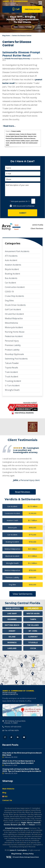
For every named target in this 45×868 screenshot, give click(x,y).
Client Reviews (37, 228)
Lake (19, 825)
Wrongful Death (12, 390)
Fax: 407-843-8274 (11, 730)
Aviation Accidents (13, 265)
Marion (30, 823)
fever (35, 136)
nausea (8, 141)
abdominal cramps (14, 134)
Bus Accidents (11, 278)
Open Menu (40, 3)
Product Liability (16, 131)
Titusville (33, 642)
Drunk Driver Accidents (15, 305)
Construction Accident (15, 287)
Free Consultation (22, 27)
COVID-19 (9, 292)
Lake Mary (12, 613)
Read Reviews (23, 492)
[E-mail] (23, 174)
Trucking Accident (13, 381)
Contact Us (7, 800)
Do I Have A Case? (22, 161)
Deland (12, 637)
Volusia (32, 825)
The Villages (33, 625)
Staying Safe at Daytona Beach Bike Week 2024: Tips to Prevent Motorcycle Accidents (22, 771)
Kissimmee (12, 619)
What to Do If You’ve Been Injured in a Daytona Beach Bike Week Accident (22, 763)
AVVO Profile (38, 225)
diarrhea (30, 136)
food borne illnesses (29, 139)
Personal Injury (12, 341)
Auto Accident (11, 260)
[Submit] (22, 213)
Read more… (9, 126)
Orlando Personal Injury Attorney (17, 59)
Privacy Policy (28, 854)
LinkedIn (18, 737)
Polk (24, 825)
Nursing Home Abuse (15, 332)
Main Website (8, 789)
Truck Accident (12, 377)
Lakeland (12, 648)
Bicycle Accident (12, 269)
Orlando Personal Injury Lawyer (17, 828)
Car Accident (10, 283)
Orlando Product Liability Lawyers (20, 141)
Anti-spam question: (18, 201)
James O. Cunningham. (19, 850)
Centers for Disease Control (28, 134)
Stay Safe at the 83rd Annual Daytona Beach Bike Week (22, 755)
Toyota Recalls (11, 368)
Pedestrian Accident (14, 336)
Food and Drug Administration (14, 139)
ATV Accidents (11, 256)
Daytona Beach (12, 625)
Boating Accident (12, 274)
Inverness (12, 642)
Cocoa (33, 648)
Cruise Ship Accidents (14, 296)
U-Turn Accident (12, 385)
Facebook (5, 737)
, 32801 (14, 722)
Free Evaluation (32, 9)
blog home (6, 35)
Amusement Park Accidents (17, 251)
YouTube (24, 737)
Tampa (33, 619)
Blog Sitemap (16, 854)
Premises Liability (13, 345)
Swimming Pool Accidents (16, 359)
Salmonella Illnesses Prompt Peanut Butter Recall (21, 54)
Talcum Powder (12, 363)
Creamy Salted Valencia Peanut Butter (17, 136)
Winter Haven (33, 613)
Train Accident (11, 372)
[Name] (23, 168)
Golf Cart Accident (13, 309)
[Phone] (23, 179)
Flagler (24, 823)
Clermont (33, 637)
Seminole (37, 823)
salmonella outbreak (15, 143)
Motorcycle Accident (14, 327)
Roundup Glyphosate (14, 354)
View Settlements (23, 594)
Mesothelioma (11, 323)
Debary (12, 631)
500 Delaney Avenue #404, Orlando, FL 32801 (23, 710)
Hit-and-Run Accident (14, 314)
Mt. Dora (33, 631)
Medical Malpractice (14, 318)
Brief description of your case (23, 189)
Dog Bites (9, 301)
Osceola (7, 825)
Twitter (11, 737)
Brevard (14, 825)
